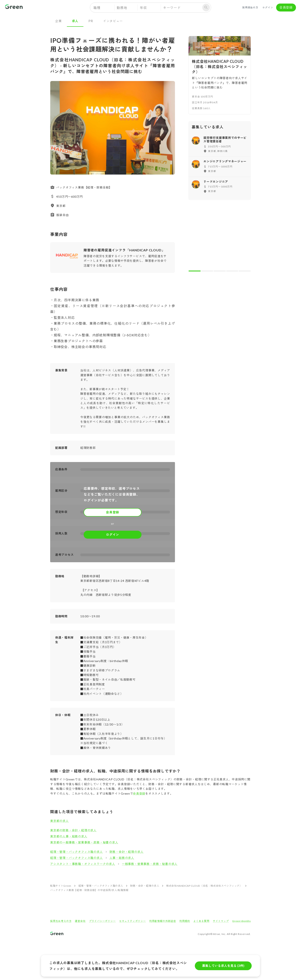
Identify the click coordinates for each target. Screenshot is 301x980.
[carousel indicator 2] (207, 271)
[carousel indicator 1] (195, 271)
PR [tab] (91, 21)
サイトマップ (221, 921)
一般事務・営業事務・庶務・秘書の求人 (150, 864)
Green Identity (242, 921)
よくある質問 (201, 921)
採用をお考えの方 (61, 921)
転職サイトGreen (61, 886)
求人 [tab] (75, 21)
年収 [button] (143, 8)
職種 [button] (97, 8)
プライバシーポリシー (102, 921)
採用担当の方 (250, 8)
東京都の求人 (59, 821)
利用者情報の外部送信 (163, 921)
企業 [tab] (59, 21)
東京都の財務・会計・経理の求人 (73, 830)
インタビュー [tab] (113, 21)
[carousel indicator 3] (220, 271)
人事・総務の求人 (122, 858)
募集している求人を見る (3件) (223, 966)
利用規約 (185, 921)
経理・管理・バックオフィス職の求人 (77, 852)
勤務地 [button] (122, 8)
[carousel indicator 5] (245, 271)
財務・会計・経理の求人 (127, 852)
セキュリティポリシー (133, 921)
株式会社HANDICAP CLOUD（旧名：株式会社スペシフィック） (204, 886)
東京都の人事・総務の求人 (69, 836)
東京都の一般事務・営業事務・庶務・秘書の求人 (84, 842)
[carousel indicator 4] (232, 271)
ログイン (268, 8)
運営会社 (80, 921)
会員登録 (286, 8)
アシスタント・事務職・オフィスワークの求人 (83, 864)
